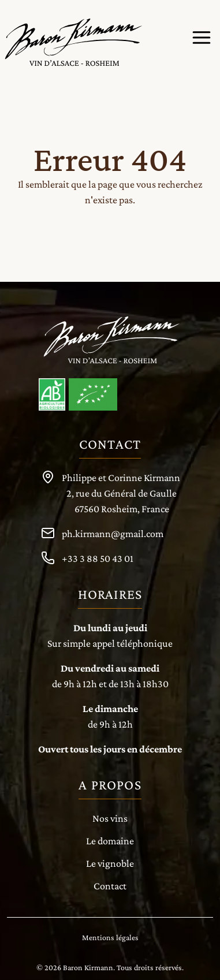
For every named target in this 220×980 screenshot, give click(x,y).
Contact (110, 886)
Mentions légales (110, 937)
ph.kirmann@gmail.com (113, 534)
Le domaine (110, 841)
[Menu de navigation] (202, 38)
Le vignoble (110, 863)
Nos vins (110, 818)
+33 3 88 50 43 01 (98, 558)
